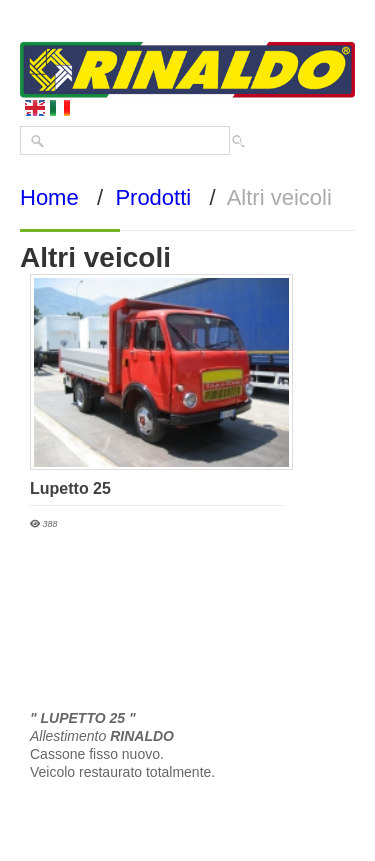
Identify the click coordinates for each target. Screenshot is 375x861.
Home (49, 197)
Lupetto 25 (70, 488)
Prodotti (153, 197)
